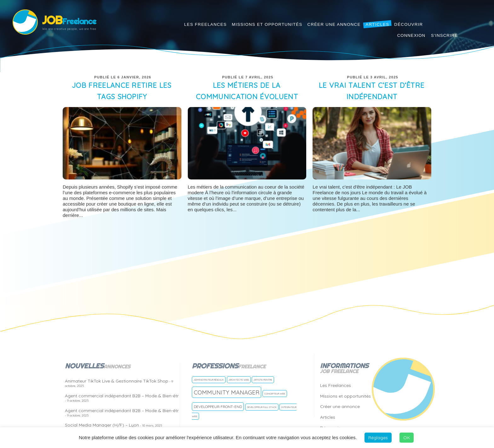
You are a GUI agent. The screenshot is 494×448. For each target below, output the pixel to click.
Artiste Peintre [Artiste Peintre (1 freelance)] (263, 380)
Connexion (411, 35)
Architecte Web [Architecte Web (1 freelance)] (239, 380)
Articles (378, 24)
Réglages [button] (378, 438)
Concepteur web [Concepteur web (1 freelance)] (275, 394)
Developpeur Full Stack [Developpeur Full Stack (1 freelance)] (262, 407)
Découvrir (408, 24)
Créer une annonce (334, 24)
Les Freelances (206, 24)
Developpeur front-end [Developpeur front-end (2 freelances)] (218, 407)
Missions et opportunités (267, 24)
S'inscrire (444, 35)
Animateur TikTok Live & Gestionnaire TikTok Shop (119, 383)
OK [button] (407, 438)
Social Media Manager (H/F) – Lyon (113, 425)
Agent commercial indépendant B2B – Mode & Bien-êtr (122, 398)
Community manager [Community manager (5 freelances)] (227, 392)
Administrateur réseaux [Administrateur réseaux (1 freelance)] (209, 380)
